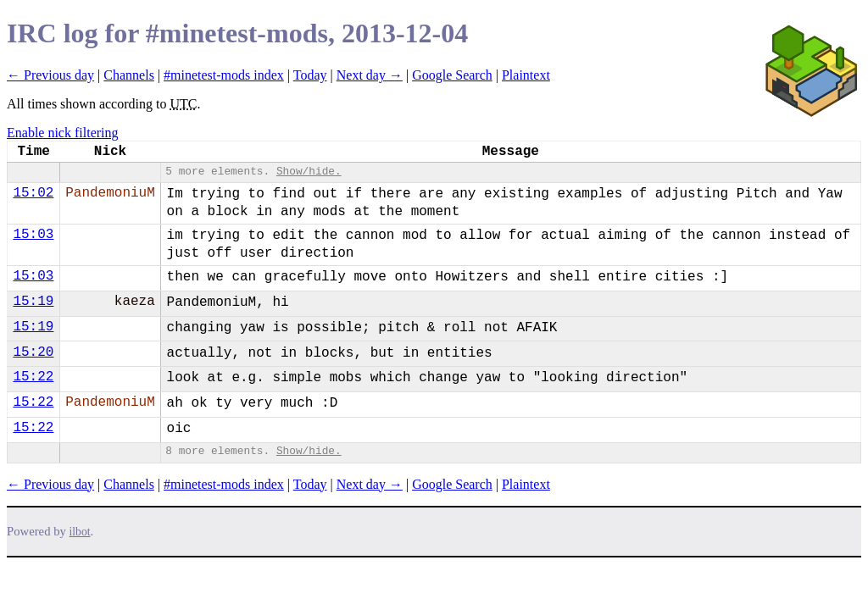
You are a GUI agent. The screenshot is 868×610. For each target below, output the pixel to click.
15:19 (33, 302)
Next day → (370, 75)
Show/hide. (309, 172)
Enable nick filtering (63, 133)
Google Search (452, 75)
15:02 (33, 193)
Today (310, 75)
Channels (129, 75)
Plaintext (526, 75)
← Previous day (50, 75)
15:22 (33, 377)
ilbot (80, 532)
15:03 (33, 235)
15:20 (33, 352)
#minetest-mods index (224, 75)
